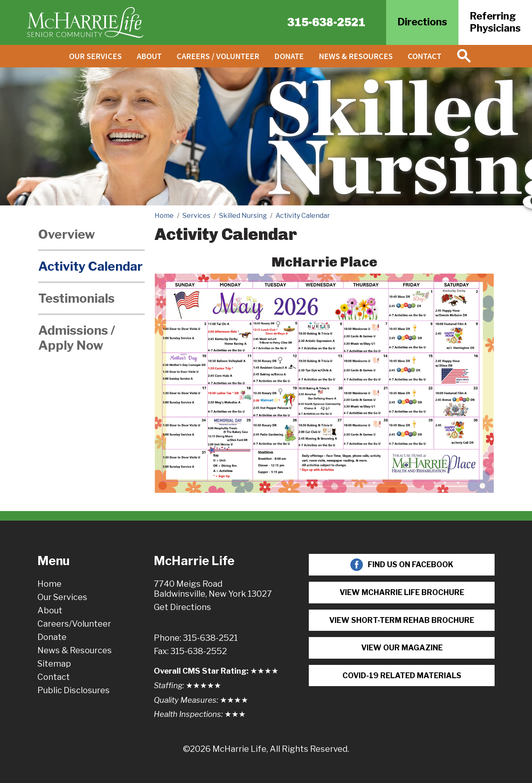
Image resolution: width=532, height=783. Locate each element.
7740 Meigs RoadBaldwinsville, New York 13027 (213, 589)
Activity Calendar (90, 266)
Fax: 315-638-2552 (190, 651)
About (149, 56)
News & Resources (356, 56)
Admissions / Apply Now (77, 338)
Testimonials (76, 298)
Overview (67, 234)
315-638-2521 (326, 22)
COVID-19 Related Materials (402, 676)
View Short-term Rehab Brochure (402, 620)
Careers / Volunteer (218, 56)
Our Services (95, 56)
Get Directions (182, 607)
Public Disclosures (74, 690)
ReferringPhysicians (495, 22)
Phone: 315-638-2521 (196, 638)
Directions (422, 22)
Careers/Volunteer (74, 624)
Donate (289, 56)
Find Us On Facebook (402, 565)
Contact (425, 56)
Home (49, 584)
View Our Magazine (402, 648)
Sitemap (54, 664)
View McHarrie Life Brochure (402, 592)
